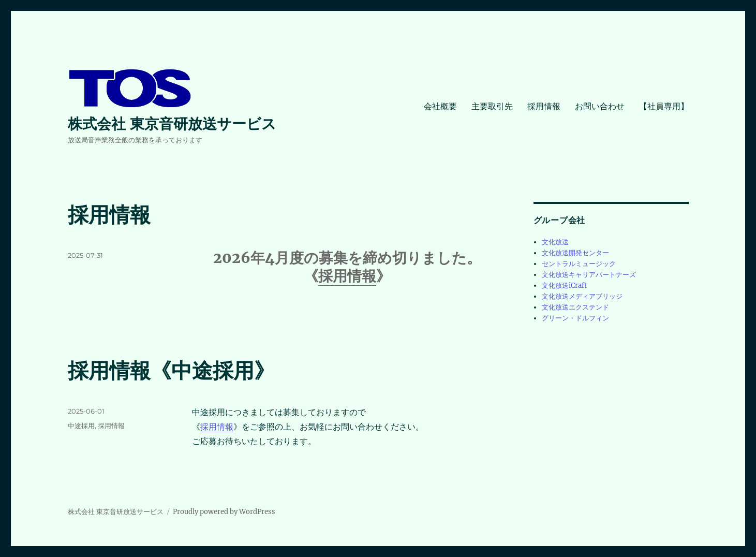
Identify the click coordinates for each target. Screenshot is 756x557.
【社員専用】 (664, 106)
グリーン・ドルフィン (575, 318)
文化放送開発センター (575, 253)
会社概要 (440, 106)
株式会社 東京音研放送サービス (172, 124)
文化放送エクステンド (575, 307)
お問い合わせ (600, 106)
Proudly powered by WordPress (224, 512)
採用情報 (544, 106)
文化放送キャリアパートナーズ (589, 275)
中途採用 (81, 426)
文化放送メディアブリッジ (582, 296)
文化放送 (555, 242)
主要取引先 (492, 106)
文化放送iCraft (564, 285)
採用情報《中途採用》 (171, 370)
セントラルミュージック (579, 264)
